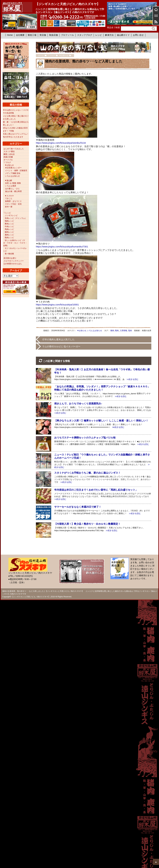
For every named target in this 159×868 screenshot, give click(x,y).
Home (10, 35)
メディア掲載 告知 (13, 173)
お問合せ (156, 16)
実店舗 (43, 35)
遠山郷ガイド (123, 35)
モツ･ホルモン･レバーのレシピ (15, 250)
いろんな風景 (11, 186)
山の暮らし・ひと (12, 189)
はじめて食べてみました (14, 149)
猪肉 (112, 331)
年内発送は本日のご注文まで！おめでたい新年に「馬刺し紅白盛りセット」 (96, 490)
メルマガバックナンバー (14, 261)
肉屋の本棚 (8, 157)
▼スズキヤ (9, 196)
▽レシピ (7, 213)
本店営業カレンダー (13, 168)
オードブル (8, 160)
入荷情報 (123, 331)
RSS (156, 22)
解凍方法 (109, 35)
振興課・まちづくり (13, 201)
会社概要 (20, 35)
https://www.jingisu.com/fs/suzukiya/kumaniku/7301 (62, 247)
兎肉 (130, 331)
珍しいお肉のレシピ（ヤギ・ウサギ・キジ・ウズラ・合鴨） (15, 243)
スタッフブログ (85, 35)
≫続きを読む (131, 379)
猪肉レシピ (9, 232)
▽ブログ (7, 163)
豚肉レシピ (9, 224)
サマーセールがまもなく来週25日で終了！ (78, 507)
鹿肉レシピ (9, 235)
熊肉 (117, 331)
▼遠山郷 (8, 180)
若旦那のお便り (10, 258)
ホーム (156, 10)
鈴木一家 (9, 207)
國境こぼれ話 (9, 154)
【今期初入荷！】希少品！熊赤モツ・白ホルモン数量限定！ (87, 524)
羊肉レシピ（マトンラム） (16, 218)
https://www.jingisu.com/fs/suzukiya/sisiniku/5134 (61, 143)
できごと (9, 198)
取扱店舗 (54, 35)
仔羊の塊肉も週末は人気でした (58, 339)
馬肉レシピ (9, 229)
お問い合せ (138, 35)
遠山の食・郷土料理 (13, 191)
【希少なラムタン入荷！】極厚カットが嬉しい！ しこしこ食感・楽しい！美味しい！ (101, 421)
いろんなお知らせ (95, 331)
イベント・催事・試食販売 (16, 170)
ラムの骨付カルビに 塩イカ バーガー (61, 346)
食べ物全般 (9, 254)
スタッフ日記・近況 (13, 204)
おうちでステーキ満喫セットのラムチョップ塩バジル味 (85, 438)
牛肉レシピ (9, 227)
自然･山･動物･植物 (13, 183)
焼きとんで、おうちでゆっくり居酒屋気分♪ (78, 404)
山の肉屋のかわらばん (13, 264)
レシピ (99, 35)
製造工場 (32, 35)
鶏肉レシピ (9, 221)
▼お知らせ (82, 331)
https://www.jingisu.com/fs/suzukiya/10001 (57, 305)
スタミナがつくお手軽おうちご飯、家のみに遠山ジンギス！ (87, 473)
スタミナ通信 (9, 151)
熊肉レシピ (9, 238)
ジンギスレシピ (11, 215)
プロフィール (67, 35)
